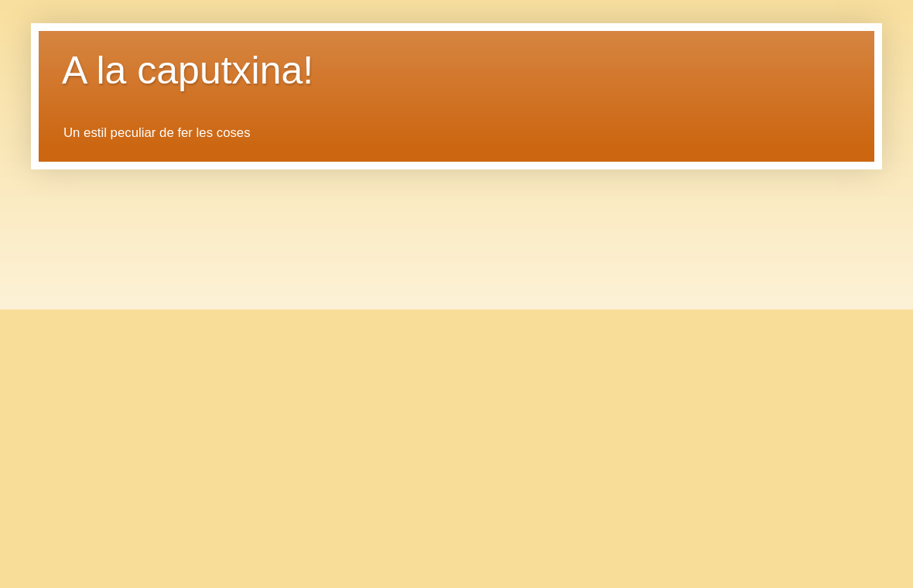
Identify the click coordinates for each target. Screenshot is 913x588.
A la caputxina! (188, 70)
